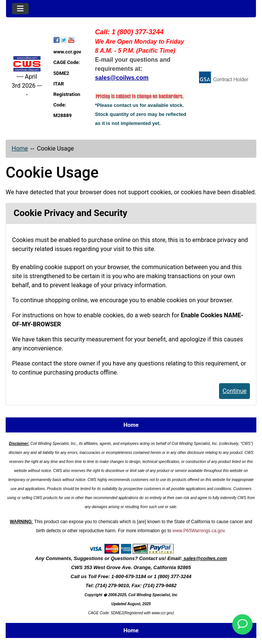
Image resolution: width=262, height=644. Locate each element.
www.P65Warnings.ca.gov (199, 531)
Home (20, 148)
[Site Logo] (27, 64)
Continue (234, 391)
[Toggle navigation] (20, 9)
